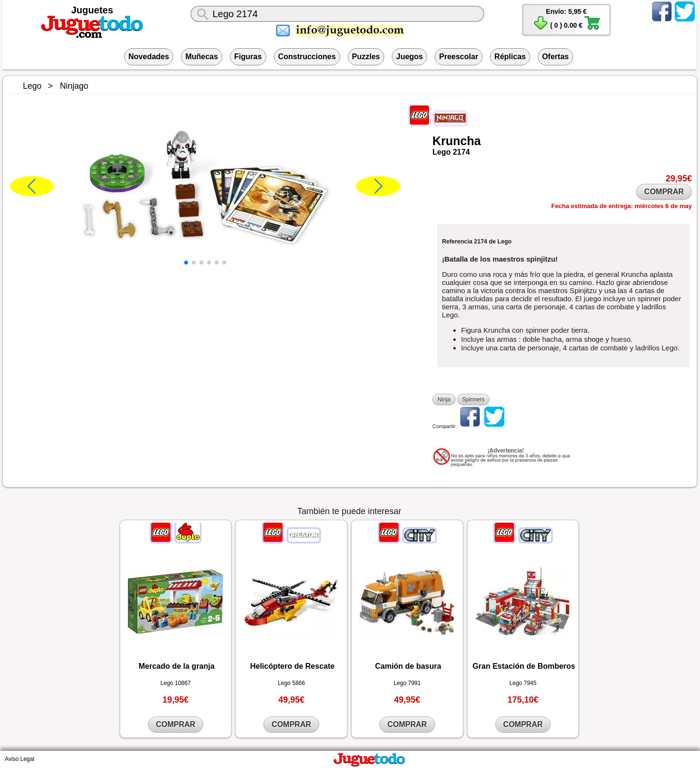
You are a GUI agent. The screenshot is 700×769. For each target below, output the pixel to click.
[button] (186, 263)
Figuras (248, 57)
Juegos (409, 57)
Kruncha (456, 141)
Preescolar (459, 57)
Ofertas (555, 57)
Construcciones (307, 57)
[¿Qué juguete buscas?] (337, 14)
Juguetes (92, 10)
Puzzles (366, 57)
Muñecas (201, 57)
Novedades (149, 57)
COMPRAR (664, 192)
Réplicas (510, 57)
